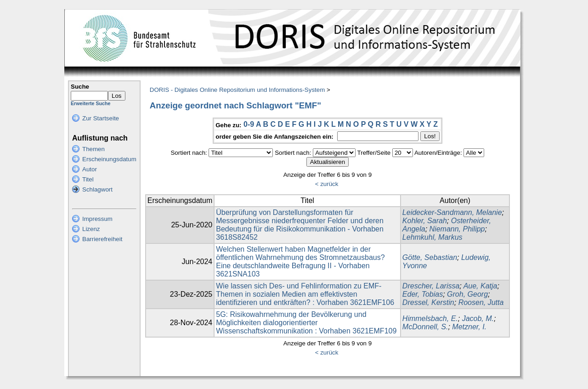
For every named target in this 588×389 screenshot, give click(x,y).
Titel (88, 179)
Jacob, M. (478, 319)
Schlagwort (97, 189)
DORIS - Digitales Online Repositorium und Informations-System (237, 90)
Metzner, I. (469, 327)
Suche (80, 87)
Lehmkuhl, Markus (433, 237)
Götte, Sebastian (430, 257)
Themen (93, 149)
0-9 (249, 124)
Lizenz (91, 229)
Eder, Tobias (423, 294)
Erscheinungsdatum (109, 159)
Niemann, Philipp (457, 229)
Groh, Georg (467, 294)
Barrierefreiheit (102, 239)
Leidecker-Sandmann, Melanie (452, 212)
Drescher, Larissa (431, 286)
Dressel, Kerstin (428, 302)
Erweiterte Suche (90, 103)
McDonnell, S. (425, 327)
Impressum (97, 219)
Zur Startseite (101, 118)
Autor (90, 169)
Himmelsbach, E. (430, 319)
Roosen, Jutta (481, 302)
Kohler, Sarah (425, 221)
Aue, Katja (481, 286)
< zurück (327, 184)
